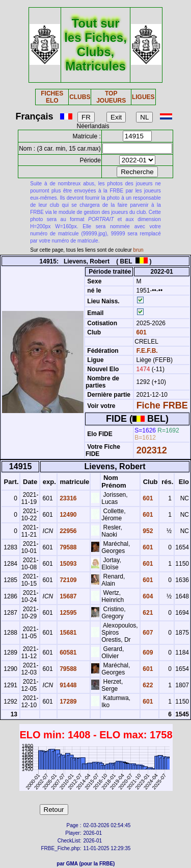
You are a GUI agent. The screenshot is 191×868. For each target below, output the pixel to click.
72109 (67, 580)
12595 (67, 613)
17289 (67, 702)
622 (147, 685)
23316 (67, 498)
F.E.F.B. (147, 351)
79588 (67, 547)
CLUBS (80, 97)
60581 (67, 653)
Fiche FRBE (162, 405)
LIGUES (143, 97)
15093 (67, 564)
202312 (152, 450)
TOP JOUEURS (111, 97)
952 (147, 531)
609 (147, 653)
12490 (67, 515)
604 (147, 596)
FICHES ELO (52, 97)
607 (147, 633)
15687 (67, 596)
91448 (67, 685)
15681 (67, 633)
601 (140, 332)
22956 (67, 531)
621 (147, 613)
